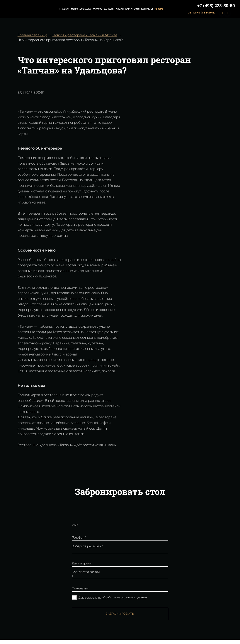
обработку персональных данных (125, 597)
